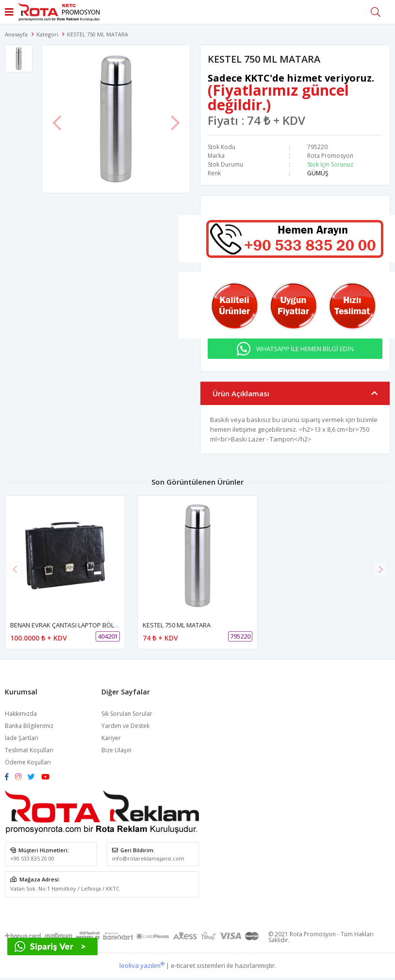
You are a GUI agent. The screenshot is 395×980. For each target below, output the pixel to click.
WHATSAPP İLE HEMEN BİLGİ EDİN (305, 349)
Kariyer (111, 738)
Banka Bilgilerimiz (29, 726)
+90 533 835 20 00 (32, 858)
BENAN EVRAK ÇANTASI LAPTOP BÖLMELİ (69, 625)
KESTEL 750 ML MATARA (177, 625)
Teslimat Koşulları (29, 750)
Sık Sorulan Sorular (127, 714)
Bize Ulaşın (116, 750)
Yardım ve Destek (125, 726)
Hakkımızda (21, 714)
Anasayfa (16, 34)
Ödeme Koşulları (28, 762)
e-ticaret (183, 965)
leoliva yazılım (142, 965)
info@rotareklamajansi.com (148, 858)
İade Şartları (22, 738)
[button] (380, 569)
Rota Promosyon (330, 156)
